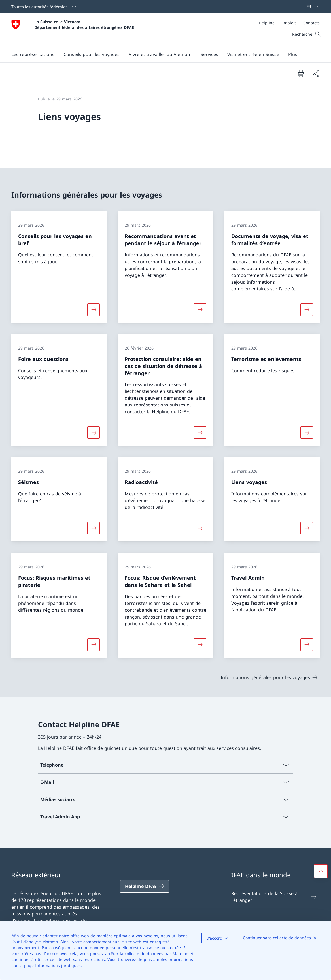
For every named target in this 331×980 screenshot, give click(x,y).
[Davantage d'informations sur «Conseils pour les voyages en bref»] (94, 309)
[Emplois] (289, 23)
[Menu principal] (161, 54)
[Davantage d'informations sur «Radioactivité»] (200, 528)
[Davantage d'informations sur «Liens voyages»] (307, 528)
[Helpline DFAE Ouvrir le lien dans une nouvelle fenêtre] (145, 886)
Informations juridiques (58, 965)
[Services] (209, 54)
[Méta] (289, 23)
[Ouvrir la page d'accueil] (73, 30)
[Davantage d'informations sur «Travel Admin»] (307, 645)
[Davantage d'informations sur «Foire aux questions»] (94, 433)
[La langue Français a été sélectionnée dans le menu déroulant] (311, 7)
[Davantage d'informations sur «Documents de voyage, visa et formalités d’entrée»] (307, 309)
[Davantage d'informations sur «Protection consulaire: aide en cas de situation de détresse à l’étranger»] (200, 433)
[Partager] (316, 74)
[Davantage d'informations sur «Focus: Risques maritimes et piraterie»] (94, 645)
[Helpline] (267, 23)
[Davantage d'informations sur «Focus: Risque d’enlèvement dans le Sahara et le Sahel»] (200, 645)
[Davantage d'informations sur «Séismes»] (94, 528)
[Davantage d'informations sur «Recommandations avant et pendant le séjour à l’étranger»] (200, 309)
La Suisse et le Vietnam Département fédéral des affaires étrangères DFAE (84, 24)
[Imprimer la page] (301, 73)
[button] (33, 54)
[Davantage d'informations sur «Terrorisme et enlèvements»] (307, 433)
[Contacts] (311, 23)
